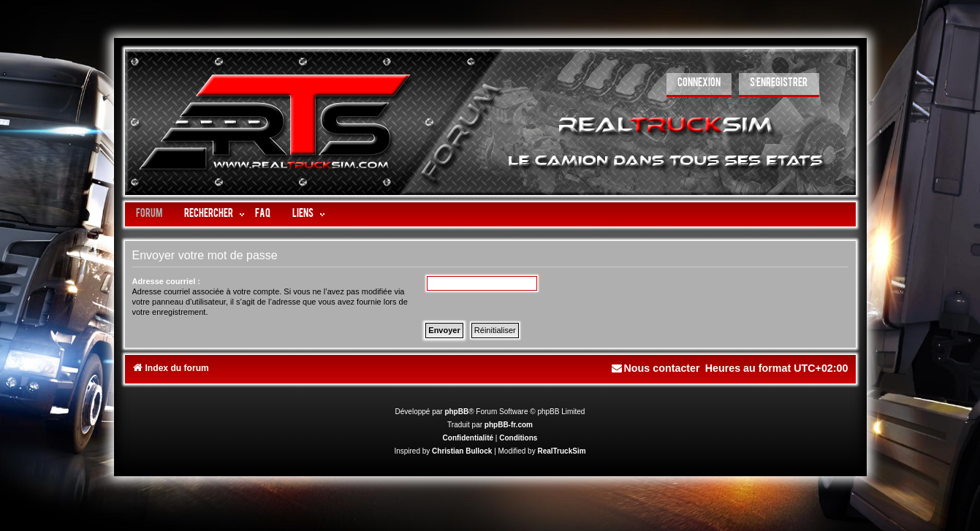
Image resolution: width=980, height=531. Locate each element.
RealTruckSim (561, 451)
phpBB (456, 412)
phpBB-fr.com (509, 425)
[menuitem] (699, 85)
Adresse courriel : (167, 281)
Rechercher (209, 214)
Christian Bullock (462, 451)
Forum (149, 214)
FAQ (263, 214)
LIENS (303, 214)
